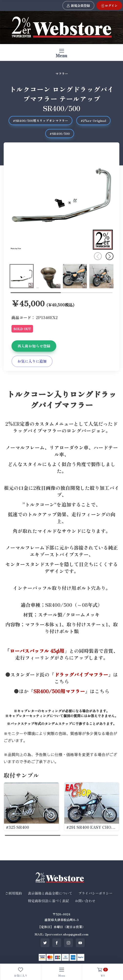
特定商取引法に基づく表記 (48, 901)
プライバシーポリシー (95, 893)
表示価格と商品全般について (50, 893)
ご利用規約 (13, 893)
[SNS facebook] (57, 943)
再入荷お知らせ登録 (34, 346)
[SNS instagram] (68, 943)
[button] (110, 256)
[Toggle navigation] (61, 52)
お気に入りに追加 (32, 361)
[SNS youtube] (80, 943)
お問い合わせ (85, 901)
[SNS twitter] (45, 943)
